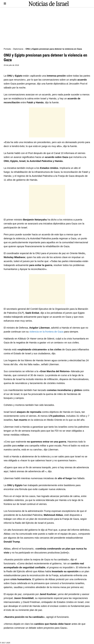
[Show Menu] (5, 4)
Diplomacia (18, 49)
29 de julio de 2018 (11, 65)
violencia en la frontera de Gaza (46, 332)
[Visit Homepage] (49, 4)
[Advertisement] (47, 28)
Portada (7, 49)
